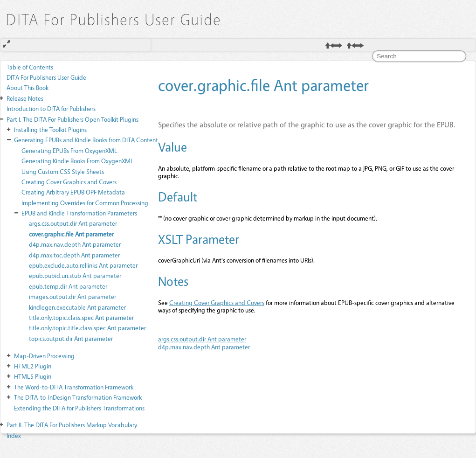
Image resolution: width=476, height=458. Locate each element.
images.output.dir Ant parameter (72, 296)
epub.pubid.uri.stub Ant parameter (75, 275)
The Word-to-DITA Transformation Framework (74, 387)
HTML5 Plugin (33, 376)
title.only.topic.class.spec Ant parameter (81, 317)
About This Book (28, 87)
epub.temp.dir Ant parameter (68, 286)
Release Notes (25, 98)
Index (14, 435)
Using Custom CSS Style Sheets (63, 171)
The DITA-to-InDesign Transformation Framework (78, 397)
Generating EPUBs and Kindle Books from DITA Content (86, 140)
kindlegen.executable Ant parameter (77, 307)
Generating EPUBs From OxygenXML (69, 150)
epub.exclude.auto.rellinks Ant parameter (83, 265)
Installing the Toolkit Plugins (50, 129)
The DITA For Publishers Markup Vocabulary (72, 425)
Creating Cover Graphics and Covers (69, 182)
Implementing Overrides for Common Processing (85, 203)
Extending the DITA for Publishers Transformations (79, 408)
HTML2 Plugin (33, 366)
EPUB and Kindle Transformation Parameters (79, 213)
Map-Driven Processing (44, 356)
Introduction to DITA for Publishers (51, 108)
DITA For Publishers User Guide (46, 77)
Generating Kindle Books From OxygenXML (78, 161)
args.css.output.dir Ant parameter (73, 223)
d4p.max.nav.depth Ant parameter (75, 244)
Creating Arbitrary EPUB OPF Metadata (73, 192)
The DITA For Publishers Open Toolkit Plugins (72, 119)
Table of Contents (30, 67)
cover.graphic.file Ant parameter (71, 234)
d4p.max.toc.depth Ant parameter (74, 255)
